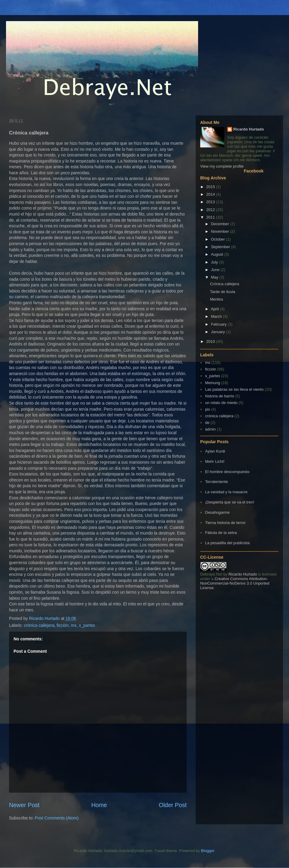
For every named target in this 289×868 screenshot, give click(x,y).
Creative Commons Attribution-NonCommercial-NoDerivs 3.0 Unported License (235, 583)
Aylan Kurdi (215, 451)
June (216, 270)
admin (210, 429)
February (219, 324)
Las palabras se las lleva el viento (234, 389)
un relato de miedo (221, 403)
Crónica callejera (224, 284)
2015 (211, 187)
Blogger (208, 851)
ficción (63, 625)
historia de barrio (220, 396)
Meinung (213, 383)
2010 (211, 341)
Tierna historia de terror (225, 523)
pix (208, 409)
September (221, 247)
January (219, 332)
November (221, 231)
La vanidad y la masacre (226, 492)
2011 (211, 217)
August (218, 254)
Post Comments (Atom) (57, 818)
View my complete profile (222, 166)
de (207, 423)
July (215, 262)
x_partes (87, 625)
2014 (211, 194)
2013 (211, 202)
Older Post (173, 805)
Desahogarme (217, 512)
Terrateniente (216, 482)
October (219, 239)
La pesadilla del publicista (227, 543)
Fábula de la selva (221, 533)
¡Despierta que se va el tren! (230, 502)
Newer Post (24, 805)
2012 (211, 210)
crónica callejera (39, 625)
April (216, 309)
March (217, 316)
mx (74, 625)
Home (99, 805)
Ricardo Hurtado (249, 129)
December (221, 224)
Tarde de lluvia (222, 292)
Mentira (216, 299)
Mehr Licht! (215, 461)
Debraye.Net (211, 574)
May (215, 277)
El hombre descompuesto (227, 472)
